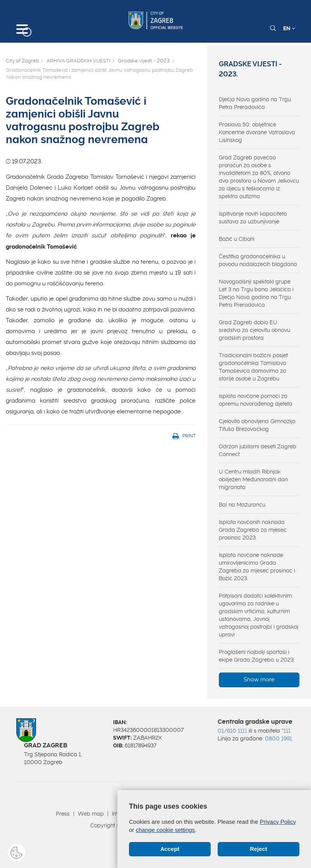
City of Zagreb (22, 61)
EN (289, 28)
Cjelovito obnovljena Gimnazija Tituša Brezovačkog (257, 425)
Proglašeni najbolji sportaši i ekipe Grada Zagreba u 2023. (257, 656)
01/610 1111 (232, 731)
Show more (259, 680)
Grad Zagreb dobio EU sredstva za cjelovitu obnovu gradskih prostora (254, 330)
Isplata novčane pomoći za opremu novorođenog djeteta (256, 400)
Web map (91, 814)
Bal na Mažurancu (242, 505)
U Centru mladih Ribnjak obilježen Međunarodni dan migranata (253, 479)
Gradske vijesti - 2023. (144, 61)
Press (63, 814)
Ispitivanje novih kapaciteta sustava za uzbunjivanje (253, 218)
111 (287, 731)
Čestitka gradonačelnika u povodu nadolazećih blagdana (258, 260)
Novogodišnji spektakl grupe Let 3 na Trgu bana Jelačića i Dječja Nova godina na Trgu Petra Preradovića (256, 293)
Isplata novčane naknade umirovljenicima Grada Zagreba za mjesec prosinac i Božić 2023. (257, 567)
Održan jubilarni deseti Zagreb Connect (258, 450)
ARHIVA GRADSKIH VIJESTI (78, 61)
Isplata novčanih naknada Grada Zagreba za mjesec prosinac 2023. (253, 530)
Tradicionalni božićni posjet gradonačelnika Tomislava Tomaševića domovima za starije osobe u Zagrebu (253, 367)
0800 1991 (278, 738)
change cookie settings (166, 830)
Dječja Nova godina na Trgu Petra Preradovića (255, 103)
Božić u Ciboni (237, 239)
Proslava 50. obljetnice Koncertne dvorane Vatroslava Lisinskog (257, 132)
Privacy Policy (278, 822)
